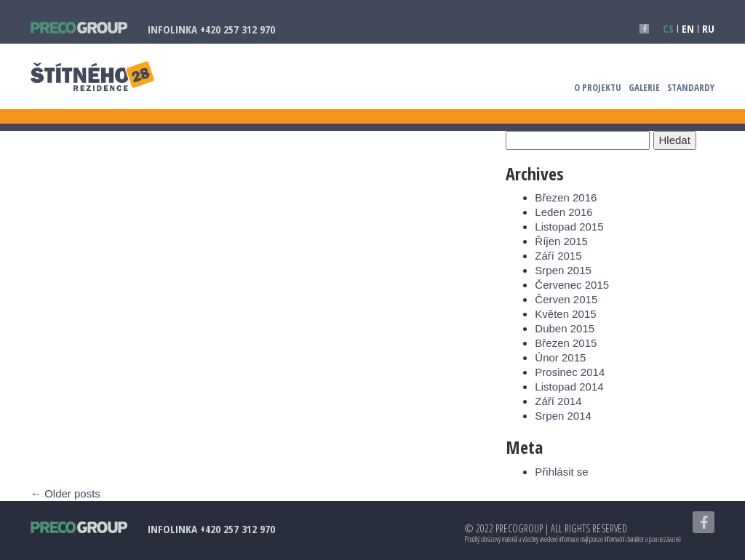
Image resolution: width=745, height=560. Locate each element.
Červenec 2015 (572, 285)
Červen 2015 (566, 299)
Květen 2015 (565, 314)
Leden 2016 (563, 212)
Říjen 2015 (561, 241)
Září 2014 (558, 401)
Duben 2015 (565, 328)
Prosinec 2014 (570, 372)
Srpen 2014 (563, 416)
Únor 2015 (560, 357)
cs (668, 29)
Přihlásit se (561, 472)
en (688, 29)
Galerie (644, 86)
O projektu (598, 86)
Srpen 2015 (563, 270)
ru (708, 29)
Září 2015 (558, 256)
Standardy (691, 86)
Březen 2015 (566, 343)
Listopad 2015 (569, 227)
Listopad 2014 (569, 387)
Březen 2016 (566, 197)
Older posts (65, 493)
